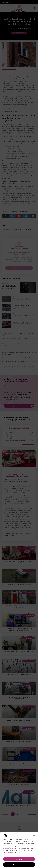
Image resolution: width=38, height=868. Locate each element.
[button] (34, 836)
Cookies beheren (19, 865)
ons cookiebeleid (8, 852)
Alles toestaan (19, 859)
